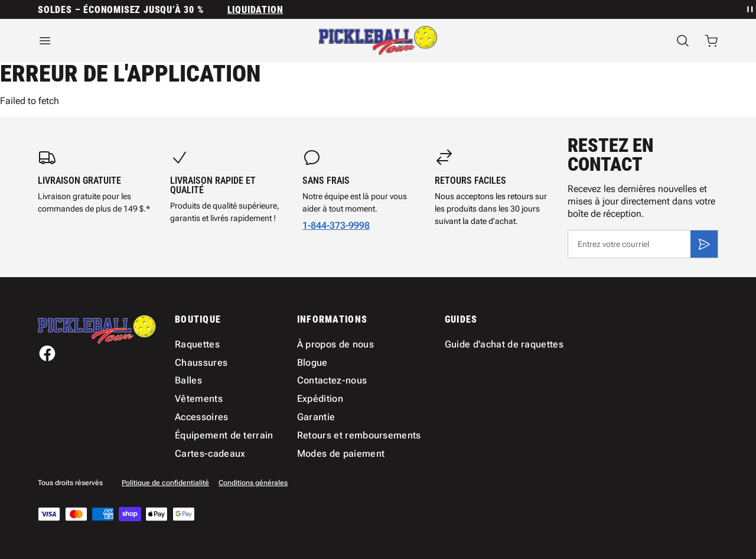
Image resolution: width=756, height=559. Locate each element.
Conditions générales (253, 483)
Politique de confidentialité (165, 483)
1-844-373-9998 (336, 225)
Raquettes (197, 344)
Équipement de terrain (224, 435)
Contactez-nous (332, 380)
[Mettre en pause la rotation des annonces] (749, 9)
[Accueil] (378, 40)
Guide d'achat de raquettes (504, 344)
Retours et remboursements (359, 435)
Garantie (316, 417)
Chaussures (201, 363)
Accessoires (202, 417)
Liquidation (255, 10)
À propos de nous (335, 344)
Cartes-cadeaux (210, 454)
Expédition (320, 399)
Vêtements (199, 399)
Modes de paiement (341, 454)
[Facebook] (47, 353)
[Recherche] (683, 41)
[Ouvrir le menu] (142, 41)
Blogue (312, 363)
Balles (188, 380)
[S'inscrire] (704, 244)
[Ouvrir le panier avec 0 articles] (711, 41)
